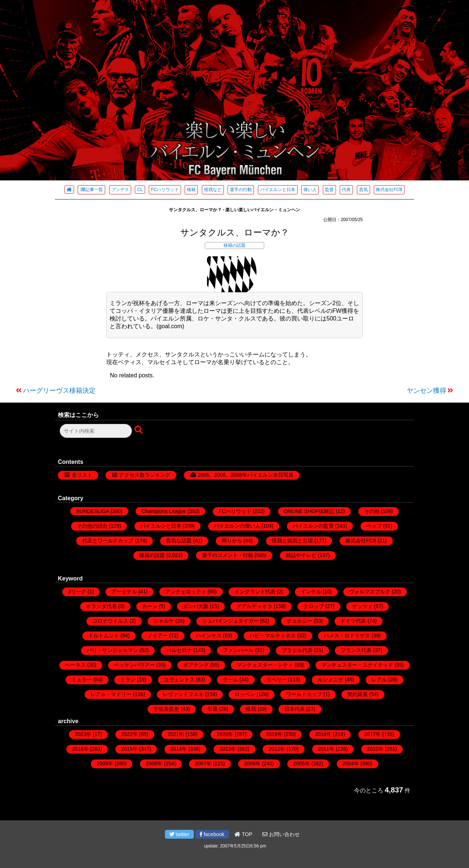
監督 (329, 190)
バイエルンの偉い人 (237, 526)
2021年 (176, 734)
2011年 (326, 749)
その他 (372, 511)
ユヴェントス (179, 680)
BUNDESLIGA (93, 511)
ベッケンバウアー (134, 665)
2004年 (351, 763)
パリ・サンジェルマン (112, 650)
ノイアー (158, 636)
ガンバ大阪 (196, 606)
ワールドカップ (304, 694)
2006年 (252, 763)
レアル (379, 680)
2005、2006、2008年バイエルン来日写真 (245, 475)
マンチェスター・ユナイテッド (357, 665)
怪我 (251, 709)
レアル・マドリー (111, 694)
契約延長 (358, 694)
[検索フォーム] (96, 431)
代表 (346, 190)
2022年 (130, 734)
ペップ (374, 526)
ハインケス (209, 636)
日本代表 (295, 709)
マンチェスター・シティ (265, 665)
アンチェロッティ (186, 592)
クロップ (314, 606)
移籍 (191, 190)
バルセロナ (179, 650)
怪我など (213, 190)
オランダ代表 (101, 606)
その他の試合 (92, 526)
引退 (213, 709)
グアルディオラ (254, 606)
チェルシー (300, 621)
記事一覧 (91, 190)
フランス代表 (356, 650)
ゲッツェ (362, 606)
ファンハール (238, 650)
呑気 (363, 190)
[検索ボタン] (139, 430)
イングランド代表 (255, 592)
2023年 (83, 734)
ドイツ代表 (353, 621)
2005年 (301, 763)
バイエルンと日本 (278, 190)
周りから (232, 541)
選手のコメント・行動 (228, 555)
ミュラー (82, 680)
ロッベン (245, 694)
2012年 (277, 749)
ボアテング (196, 665)
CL (140, 190)
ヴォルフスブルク (370, 592)
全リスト (82, 475)
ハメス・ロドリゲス (347, 636)
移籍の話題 (234, 245)
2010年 (375, 749)
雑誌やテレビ (301, 555)
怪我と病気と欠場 (292, 541)
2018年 (323, 734)
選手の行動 (241, 190)
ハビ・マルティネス (273, 636)
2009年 (105, 763)
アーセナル (124, 592)
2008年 (154, 763)
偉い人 (310, 190)
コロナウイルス (110, 621)
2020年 (225, 734)
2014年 (179, 749)
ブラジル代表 (297, 650)
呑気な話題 (179, 541)
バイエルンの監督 (313, 526)
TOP (243, 834)
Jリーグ (77, 592)
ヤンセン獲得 (426, 391)
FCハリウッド (165, 190)
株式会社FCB (389, 190)
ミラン (128, 680)
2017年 (372, 734)
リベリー (277, 680)
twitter (179, 834)
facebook (212, 834)
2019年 (274, 734)
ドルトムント (104, 636)
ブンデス (120, 190)
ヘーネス (75, 665)
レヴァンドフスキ (183, 694)
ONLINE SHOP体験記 (309, 511)
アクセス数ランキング (145, 475)
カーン (150, 606)
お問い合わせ (281, 834)
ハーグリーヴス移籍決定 (59, 391)
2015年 (130, 749)
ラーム (230, 680)
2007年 (203, 763)
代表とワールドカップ (108, 541)
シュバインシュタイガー (230, 621)
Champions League (164, 511)
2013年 (228, 749)
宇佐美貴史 (166, 709)
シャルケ (164, 621)
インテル (311, 592)
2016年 (80, 749)
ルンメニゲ (330, 680)
